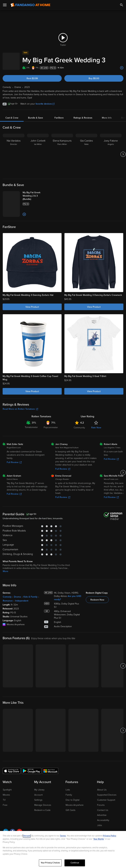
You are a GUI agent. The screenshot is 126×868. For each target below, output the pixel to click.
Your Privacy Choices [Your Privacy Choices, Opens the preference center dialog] (50, 863)
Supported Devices (107, 795)
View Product (32, 307)
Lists (68, 790)
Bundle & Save (36, 118)
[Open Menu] (5, 5)
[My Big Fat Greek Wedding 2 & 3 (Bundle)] (36, 196)
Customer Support (106, 800)
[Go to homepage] (30, 5)
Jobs (100, 825)
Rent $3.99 (32, 78)
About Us (102, 790)
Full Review (14, 462)
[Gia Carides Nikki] (86, 154)
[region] (63, 849)
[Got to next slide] (123, 154)
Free (5, 805)
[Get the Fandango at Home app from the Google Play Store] (31, 771)
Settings (38, 800)
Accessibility (103, 820)
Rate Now (96, 428)
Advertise (102, 815)
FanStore (59, 118)
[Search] (122, 5)
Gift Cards (70, 810)
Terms (63, 836)
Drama (17, 597)
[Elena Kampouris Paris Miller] (62, 154)
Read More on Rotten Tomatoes (20, 409)
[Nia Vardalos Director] (14, 154)
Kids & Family (30, 597)
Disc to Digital (73, 800)
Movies (6, 795)
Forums (101, 805)
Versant (27, 836)
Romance (8, 601)
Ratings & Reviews (83, 118)
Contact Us (103, 810)
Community (79, 428)
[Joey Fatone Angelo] (111, 154)
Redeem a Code (42, 810)
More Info (107, 118)
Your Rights (99, 839)
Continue (75, 863)
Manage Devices (43, 805)
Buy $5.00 (94, 78)
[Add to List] (122, 68)
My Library (39, 790)
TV (4, 800)
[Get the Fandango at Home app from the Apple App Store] (12, 771)
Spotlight (7, 790)
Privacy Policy (110, 836)
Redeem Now (97, 600)
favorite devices (45, 104)
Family (69, 795)
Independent (22, 601)
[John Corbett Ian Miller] (38, 154)
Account (38, 795)
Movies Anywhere (75, 805)
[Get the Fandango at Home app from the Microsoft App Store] (50, 771)
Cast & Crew (12, 118)
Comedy (7, 597)
